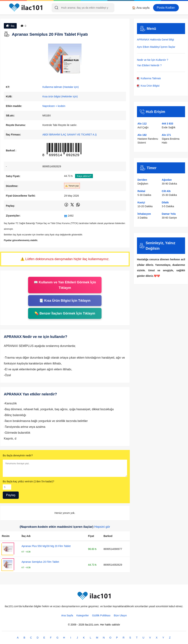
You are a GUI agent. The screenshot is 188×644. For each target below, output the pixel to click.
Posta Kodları (166, 8)
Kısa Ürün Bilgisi (148, 86)
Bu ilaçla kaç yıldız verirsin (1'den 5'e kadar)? (28, 481)
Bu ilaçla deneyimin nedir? (18, 455)
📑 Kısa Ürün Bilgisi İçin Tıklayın (65, 301)
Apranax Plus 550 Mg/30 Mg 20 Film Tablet (46, 546)
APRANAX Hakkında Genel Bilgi (156, 40)
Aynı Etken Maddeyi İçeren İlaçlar (156, 47)
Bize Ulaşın (120, 615)
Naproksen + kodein (54, 106)
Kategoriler (83, 615)
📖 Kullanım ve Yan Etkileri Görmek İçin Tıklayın (65, 285)
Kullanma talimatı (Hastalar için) (61, 87)
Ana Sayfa (67, 615)
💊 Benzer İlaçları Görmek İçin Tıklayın (65, 313)
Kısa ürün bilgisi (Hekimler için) (60, 96)
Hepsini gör (102, 527)
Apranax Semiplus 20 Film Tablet (40, 562)
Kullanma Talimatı (149, 78)
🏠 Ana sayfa (141, 8)
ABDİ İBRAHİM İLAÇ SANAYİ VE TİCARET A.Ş (70, 135)
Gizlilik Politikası (101, 615)
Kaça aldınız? (84, 176)
